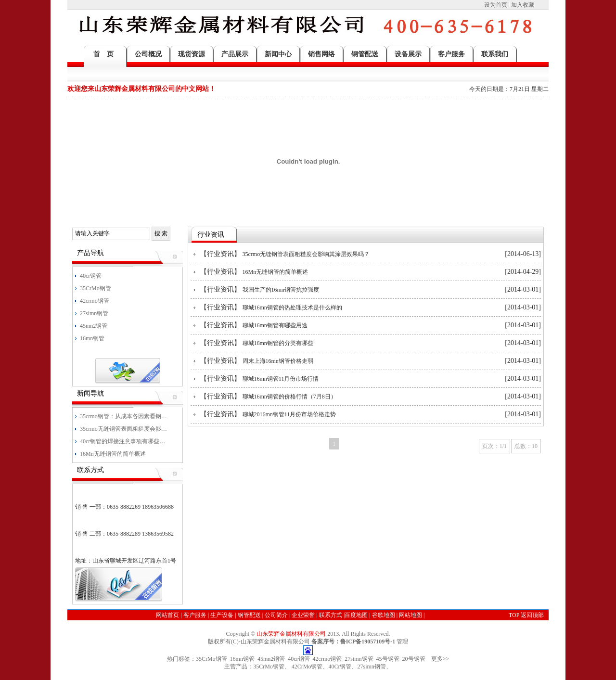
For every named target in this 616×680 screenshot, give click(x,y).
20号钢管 (414, 659)
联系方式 (331, 615)
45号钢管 (388, 659)
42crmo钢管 (327, 659)
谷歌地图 (384, 615)
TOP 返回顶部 (526, 615)
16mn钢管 (242, 659)
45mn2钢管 (271, 659)
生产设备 (222, 615)
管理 (402, 642)
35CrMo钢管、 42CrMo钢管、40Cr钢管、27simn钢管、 (322, 667)
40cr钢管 (299, 659)
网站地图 (411, 615)
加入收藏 (523, 5)
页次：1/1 (494, 446)
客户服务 (195, 615)
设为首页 (496, 5)
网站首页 (167, 615)
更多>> (440, 659)
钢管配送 (249, 615)
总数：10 (526, 446)
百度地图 (356, 615)
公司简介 (276, 615)
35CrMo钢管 (212, 659)
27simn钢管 (359, 659)
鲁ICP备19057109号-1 (368, 642)
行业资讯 (220, 254)
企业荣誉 (303, 615)
